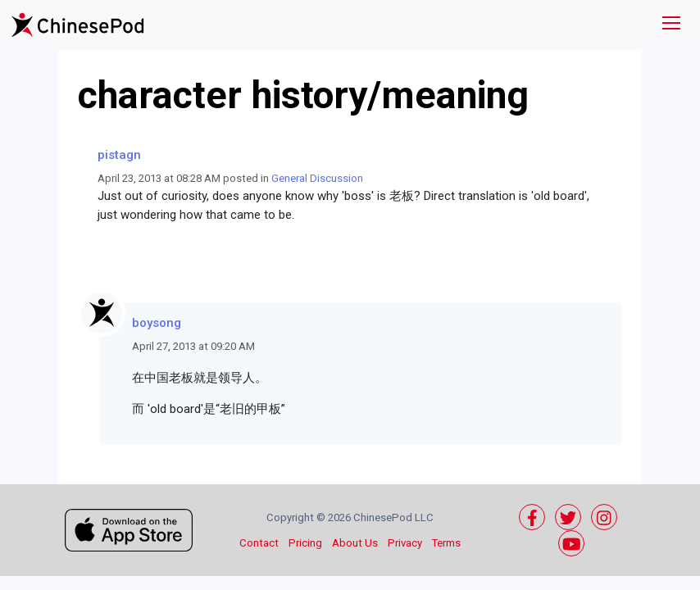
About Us (355, 543)
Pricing (305, 543)
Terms (446, 543)
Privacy (405, 543)
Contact (259, 543)
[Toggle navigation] (671, 25)
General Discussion (317, 178)
